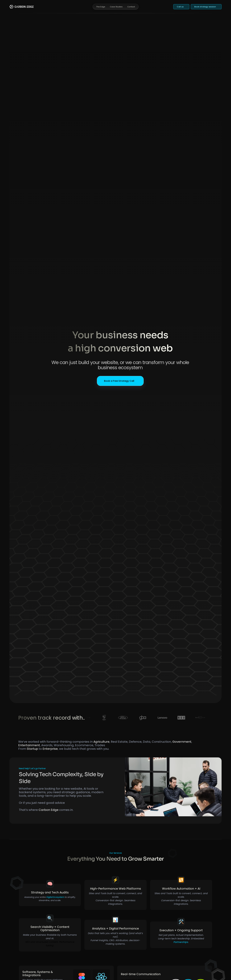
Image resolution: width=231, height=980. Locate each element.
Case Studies (116, 7)
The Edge (101, 7)
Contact (131, 7)
